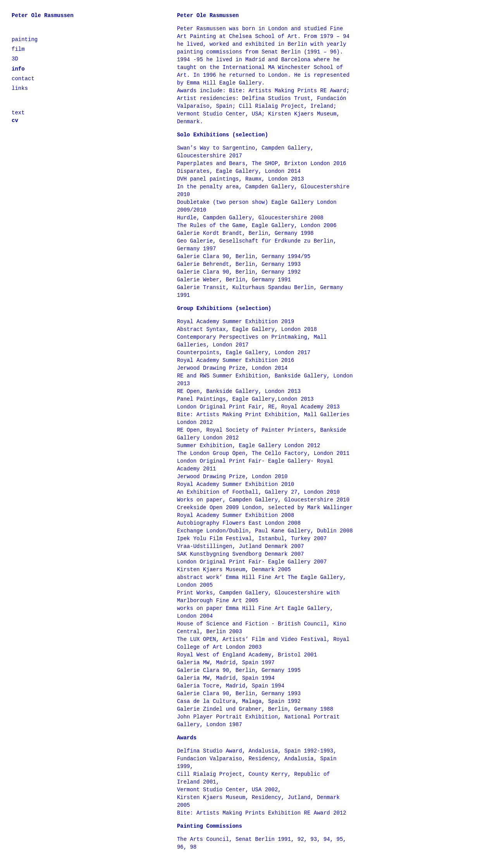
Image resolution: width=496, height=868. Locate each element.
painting (25, 40)
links (20, 88)
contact (23, 79)
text (18, 113)
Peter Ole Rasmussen (43, 15)
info (18, 69)
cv (15, 121)
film (18, 49)
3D (15, 59)
